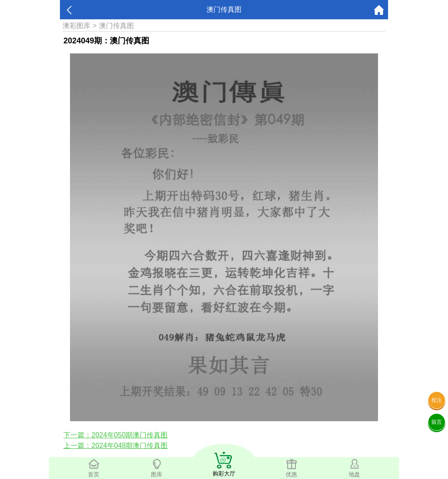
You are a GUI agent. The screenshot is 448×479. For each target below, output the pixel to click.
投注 (437, 400)
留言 (437, 422)
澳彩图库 (77, 26)
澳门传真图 (116, 26)
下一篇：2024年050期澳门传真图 (115, 435)
